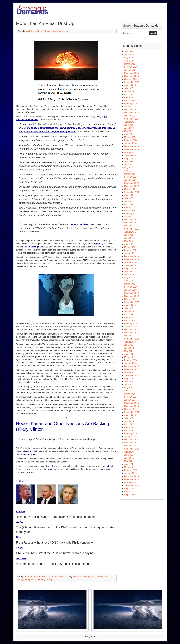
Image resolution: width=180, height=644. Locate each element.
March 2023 (130, 174)
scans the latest (80, 224)
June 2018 (129, 348)
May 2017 (129, 388)
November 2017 (132, 369)
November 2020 (132, 259)
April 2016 (129, 427)
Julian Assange (31, 247)
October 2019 (130, 299)
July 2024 (129, 125)
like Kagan (48, 469)
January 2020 (130, 290)
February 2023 (131, 177)
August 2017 (130, 379)
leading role (30, 451)
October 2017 (130, 372)
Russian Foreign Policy (42, 580)
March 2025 (130, 101)
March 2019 (130, 320)
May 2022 (129, 204)
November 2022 (132, 186)
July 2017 (129, 382)
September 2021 (132, 229)
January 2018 (130, 363)
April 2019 (129, 317)
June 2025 (129, 91)
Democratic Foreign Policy (85, 576)
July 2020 (129, 272)
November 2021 (132, 223)
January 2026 (130, 70)
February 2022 (131, 214)
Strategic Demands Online (56, 31)
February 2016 (131, 434)
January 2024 (130, 143)
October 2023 (130, 152)
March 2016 (130, 430)
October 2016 (130, 409)
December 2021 (132, 220)
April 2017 (129, 391)
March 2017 (130, 394)
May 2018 (129, 351)
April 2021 (129, 244)
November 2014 (132, 479)
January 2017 (130, 400)
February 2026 (131, 67)
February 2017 (131, 397)
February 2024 (131, 140)
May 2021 (129, 241)
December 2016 (132, 403)
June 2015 (129, 458)
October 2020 (130, 262)
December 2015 (132, 440)
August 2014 (130, 489)
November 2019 (132, 296)
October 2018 (130, 336)
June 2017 (129, 385)
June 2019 (129, 311)
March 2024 (130, 137)
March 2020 (130, 284)
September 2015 (132, 449)
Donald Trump (33, 576)
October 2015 (130, 446)
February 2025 (131, 104)
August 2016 (130, 415)
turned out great (28, 454)
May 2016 (129, 424)
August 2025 (130, 85)
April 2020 (129, 281)
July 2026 (129, 52)
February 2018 (131, 360)
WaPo (19, 522)
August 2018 (130, 342)
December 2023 (132, 146)
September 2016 (132, 412)
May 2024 (129, 131)
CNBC (20, 548)
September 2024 (132, 119)
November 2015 (132, 443)
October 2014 (130, 482)
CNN (19, 537)
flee (110, 466)
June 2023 (129, 165)
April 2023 (129, 171)
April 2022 (129, 207)
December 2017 (132, 366)
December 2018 (132, 330)
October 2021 (130, 226)
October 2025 (130, 79)
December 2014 (132, 476)
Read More (21, 481)
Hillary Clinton (47, 576)
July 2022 (129, 198)
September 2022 (132, 192)
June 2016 (129, 421)
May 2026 (129, 58)
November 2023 (132, 149)
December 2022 (132, 183)
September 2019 (132, 302)
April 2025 (129, 97)
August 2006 (130, 495)
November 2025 (132, 76)
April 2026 (129, 61)
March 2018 (130, 357)
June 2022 (129, 201)
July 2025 (129, 88)
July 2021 (129, 235)
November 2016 (132, 406)
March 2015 (130, 467)
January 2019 (130, 327)
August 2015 (130, 452)
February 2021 (131, 250)
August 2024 (130, 122)
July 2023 (129, 162)
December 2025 (132, 73)
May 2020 (129, 278)
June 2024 (129, 128)
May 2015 (129, 461)
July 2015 (129, 455)
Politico (20, 511)
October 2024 (130, 116)
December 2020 (132, 256)
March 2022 (130, 210)
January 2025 (130, 107)
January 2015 (130, 473)
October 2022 (130, 189)
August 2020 (130, 269)
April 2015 (129, 464)
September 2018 (132, 339)
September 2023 (132, 155)
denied (97, 244)
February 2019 (131, 324)
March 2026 (130, 64)
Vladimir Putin (61, 576)
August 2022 (130, 195)
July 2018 (129, 345)
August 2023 (130, 159)
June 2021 (129, 238)
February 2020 (131, 287)
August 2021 (130, 232)
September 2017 (132, 375)
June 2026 (129, 55)
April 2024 (129, 134)
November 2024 (132, 113)
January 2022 (130, 217)
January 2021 (130, 253)
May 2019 (129, 314)
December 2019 (132, 293)
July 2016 (129, 418)
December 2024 (132, 110)
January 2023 (130, 180)
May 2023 (129, 168)
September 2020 (132, 265)
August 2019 (130, 305)
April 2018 (129, 354)
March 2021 (130, 247)
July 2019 (129, 308)
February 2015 (131, 470)
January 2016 (130, 437)
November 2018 (132, 333)
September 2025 (132, 82)
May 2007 (129, 492)
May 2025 (129, 94)
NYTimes (21, 558)
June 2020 (129, 275)
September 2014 (132, 485)
